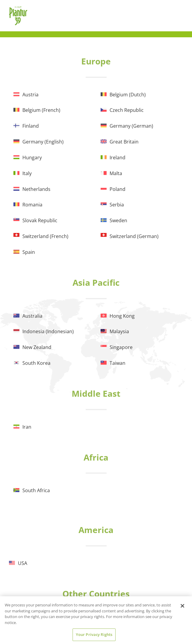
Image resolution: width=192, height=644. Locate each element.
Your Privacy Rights (94, 634)
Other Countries (96, 594)
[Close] (182, 606)
